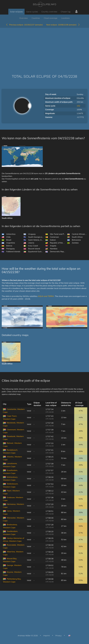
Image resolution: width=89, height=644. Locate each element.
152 (78, 106)
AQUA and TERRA (46, 296)
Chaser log (66, 12)
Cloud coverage (51, 18)
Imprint (47, 636)
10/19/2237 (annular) (24, 25)
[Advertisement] (44, 48)
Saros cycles (32, 12)
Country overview (49, 12)
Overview (24, 18)
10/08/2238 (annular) (63, 25)
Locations (65, 18)
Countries (36, 18)
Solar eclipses (16, 12)
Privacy (58, 636)
